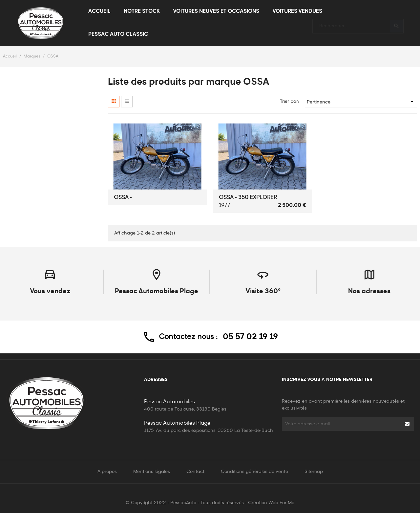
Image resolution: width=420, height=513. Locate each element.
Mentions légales (152, 472)
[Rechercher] (358, 23)
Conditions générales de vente (254, 472)
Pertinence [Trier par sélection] (361, 102)
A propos (107, 472)
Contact (195, 472)
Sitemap (314, 472)
